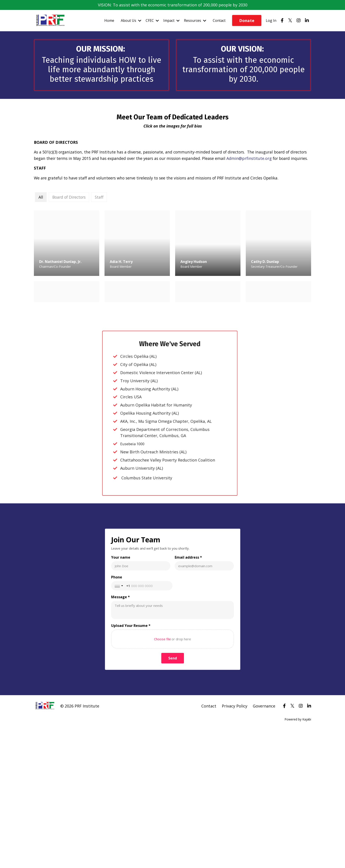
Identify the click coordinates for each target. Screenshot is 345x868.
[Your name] (141, 831)
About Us (131, 20)
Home (109, 20)
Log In (271, 20)
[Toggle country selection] (120, 851)
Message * (121, 862)
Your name (121, 823)
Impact (171, 20)
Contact (219, 20)
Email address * (188, 823)
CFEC (152, 20)
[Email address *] (204, 831)
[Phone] (148, 851)
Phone (117, 843)
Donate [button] (247, 20)
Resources (195, 20)
